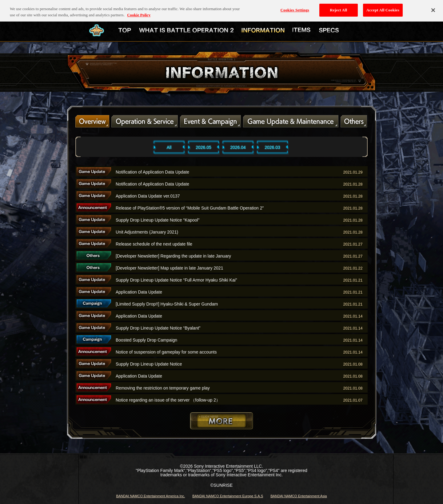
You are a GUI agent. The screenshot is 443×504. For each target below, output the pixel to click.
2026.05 (204, 147)
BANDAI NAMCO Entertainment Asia (299, 496)
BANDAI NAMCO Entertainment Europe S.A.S (228, 496)
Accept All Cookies (383, 6)
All (169, 147)
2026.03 (272, 147)
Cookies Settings (295, 6)
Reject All (338, 6)
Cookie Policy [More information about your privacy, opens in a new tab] (139, 11)
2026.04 (238, 147)
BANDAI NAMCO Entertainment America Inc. (150, 496)
